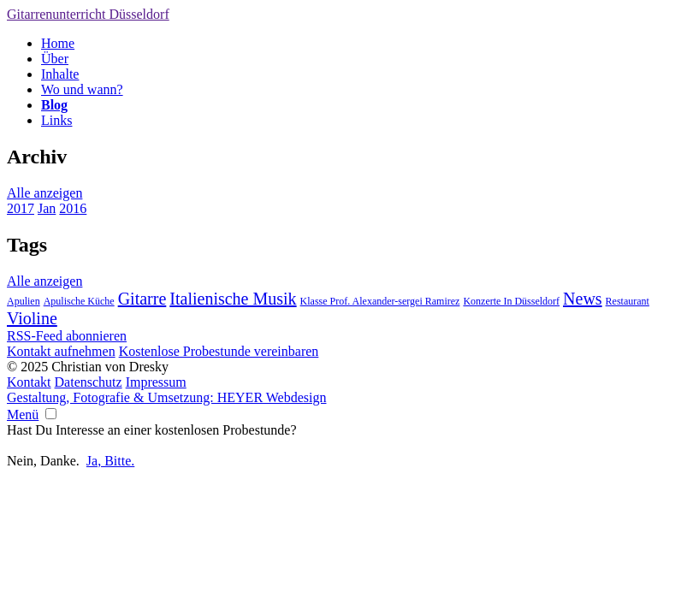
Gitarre (142, 299)
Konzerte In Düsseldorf (511, 301)
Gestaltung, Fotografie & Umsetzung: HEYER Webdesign (166, 397)
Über (55, 59)
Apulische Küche (79, 301)
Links (56, 120)
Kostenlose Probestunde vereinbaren (219, 351)
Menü (23, 415)
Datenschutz (89, 382)
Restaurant (628, 301)
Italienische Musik (233, 299)
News (583, 299)
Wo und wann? (82, 89)
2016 (73, 208)
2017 (21, 208)
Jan (47, 208)
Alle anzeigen (44, 193)
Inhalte (60, 74)
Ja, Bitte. (110, 461)
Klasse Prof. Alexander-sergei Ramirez (380, 301)
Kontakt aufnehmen (61, 351)
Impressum (156, 382)
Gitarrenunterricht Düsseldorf (88, 14)
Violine (32, 318)
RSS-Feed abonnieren (67, 336)
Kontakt (29, 382)
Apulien (24, 301)
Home (58, 43)
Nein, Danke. (43, 461)
